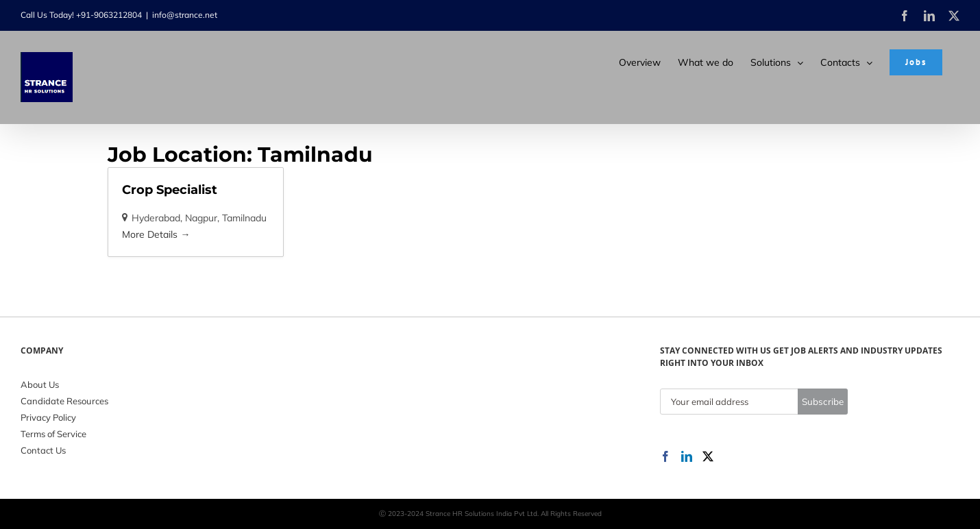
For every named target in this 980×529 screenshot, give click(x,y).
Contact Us (43, 450)
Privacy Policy (48, 417)
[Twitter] (708, 456)
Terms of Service (53, 434)
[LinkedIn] (687, 456)
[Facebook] (665, 456)
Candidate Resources (64, 401)
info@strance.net (185, 15)
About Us (40, 384)
